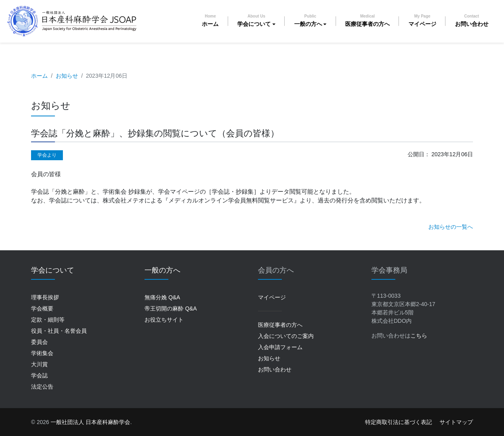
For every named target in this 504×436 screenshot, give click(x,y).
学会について (254, 21)
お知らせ (67, 76)
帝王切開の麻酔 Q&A (171, 308)
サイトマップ (456, 422)
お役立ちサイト (164, 320)
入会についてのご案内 (286, 336)
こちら (419, 336)
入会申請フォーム (280, 347)
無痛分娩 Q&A (162, 297)
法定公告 (42, 387)
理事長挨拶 (45, 297)
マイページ (422, 21)
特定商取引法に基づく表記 (399, 422)
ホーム (210, 21)
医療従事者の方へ (367, 21)
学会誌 (39, 375)
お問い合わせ (472, 21)
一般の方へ (308, 21)
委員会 (39, 342)
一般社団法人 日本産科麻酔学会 (90, 422)
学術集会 (42, 353)
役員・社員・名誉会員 (59, 331)
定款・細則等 (48, 320)
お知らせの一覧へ (451, 227)
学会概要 (42, 308)
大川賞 (39, 364)
